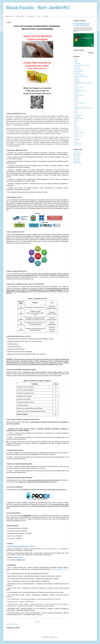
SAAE (76, 138)
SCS (76, 141)
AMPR (76, 62)
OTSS (76, 122)
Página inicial (9, 16)
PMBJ (76, 126)
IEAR (76, 111)
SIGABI (76, 142)
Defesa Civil (77, 89)
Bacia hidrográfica (78, 70)
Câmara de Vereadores (79, 75)
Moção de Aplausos (79, 119)
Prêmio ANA (77, 128)
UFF (76, 146)
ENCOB (76, 98)
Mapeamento (77, 117)
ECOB (76, 93)
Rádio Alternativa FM (79, 133)
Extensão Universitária (79, 103)
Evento (76, 101)
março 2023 (76, 161)
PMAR (76, 125)
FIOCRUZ (77, 106)
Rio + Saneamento (79, 136)
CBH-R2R (77, 80)
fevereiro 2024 (76, 153)
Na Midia (45, 16)
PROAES (77, 130)
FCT (76, 105)
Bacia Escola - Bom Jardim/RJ (38, 8)
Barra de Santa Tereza (79, 72)
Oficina (76, 120)
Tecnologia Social (78, 144)
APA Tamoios (77, 64)
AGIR (76, 61)
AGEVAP (76, 59)
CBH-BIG (77, 78)
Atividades (31, 16)
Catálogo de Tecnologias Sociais (81, 76)
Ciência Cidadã (20, 16)
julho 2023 (76, 157)
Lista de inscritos (78, 115)
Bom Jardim (77, 73)
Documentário (78, 92)
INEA (76, 114)
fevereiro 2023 (76, 163)
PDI (75, 123)
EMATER (77, 97)
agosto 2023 (76, 155)
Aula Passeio (77, 67)
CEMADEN (77, 81)
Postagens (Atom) (14, 624)
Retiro (76, 134)
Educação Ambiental (79, 95)
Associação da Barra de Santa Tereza (82, 65)
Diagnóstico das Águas (79, 90)
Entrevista (77, 100)
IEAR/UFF (77, 112)
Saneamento (77, 139)
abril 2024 (76, 152)
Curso (38, 16)
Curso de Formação (79, 87)
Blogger (56, 637)
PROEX (76, 131)
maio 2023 (76, 158)
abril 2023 (76, 160)
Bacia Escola (77, 68)
